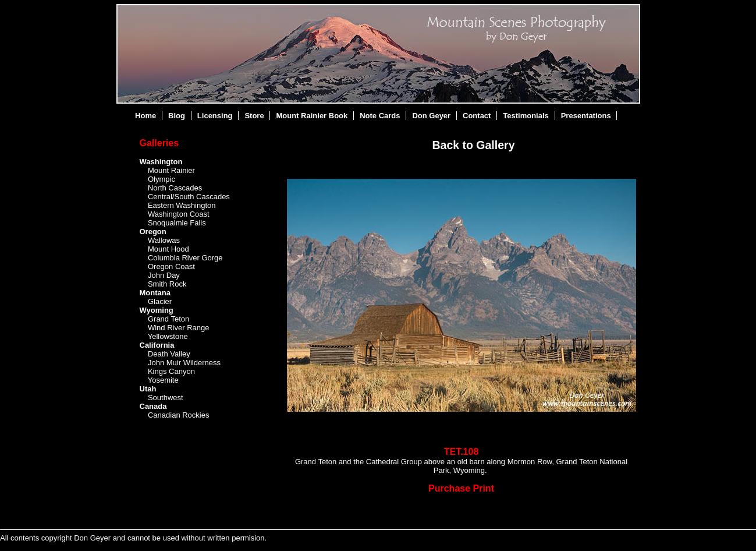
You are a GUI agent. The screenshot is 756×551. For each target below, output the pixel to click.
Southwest (166, 398)
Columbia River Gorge (185, 258)
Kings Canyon (171, 371)
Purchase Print (461, 488)
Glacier (160, 301)
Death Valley (169, 354)
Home (145, 116)
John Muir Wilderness (184, 363)
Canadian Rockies (179, 415)
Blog (177, 116)
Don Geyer (431, 116)
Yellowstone (168, 336)
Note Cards (380, 116)
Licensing (215, 116)
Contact (477, 116)
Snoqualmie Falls (177, 223)
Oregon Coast (171, 266)
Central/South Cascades (189, 197)
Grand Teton (168, 319)
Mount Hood (168, 249)
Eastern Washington (182, 205)
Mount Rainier (171, 170)
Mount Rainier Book (312, 116)
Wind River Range (179, 328)
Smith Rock (167, 284)
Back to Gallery (474, 145)
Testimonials (526, 116)
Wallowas (164, 240)
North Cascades (175, 188)
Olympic (162, 179)
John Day (164, 275)
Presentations (586, 116)
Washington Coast (179, 214)
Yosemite (163, 380)
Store (254, 116)
